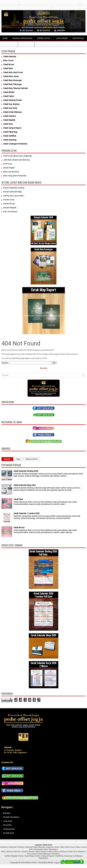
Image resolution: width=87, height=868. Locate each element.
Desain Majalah (10, 208)
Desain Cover (9, 200)
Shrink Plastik (9, 168)
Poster (37, 856)
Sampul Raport (48, 856)
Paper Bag (29, 856)
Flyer (56, 851)
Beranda (44, 368)
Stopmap (68, 856)
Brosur (32, 851)
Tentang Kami (9, 829)
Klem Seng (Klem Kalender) (15, 176)
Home (5, 38)
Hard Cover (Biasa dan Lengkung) (18, 156)
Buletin (25, 851)
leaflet (7, 856)
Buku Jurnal (81, 847)
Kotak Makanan (44, 854)
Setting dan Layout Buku (14, 196)
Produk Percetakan (11, 817)
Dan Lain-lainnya (10, 212)
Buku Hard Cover (68, 847)
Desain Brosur (9, 204)
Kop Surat (32, 854)
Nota (21, 856)
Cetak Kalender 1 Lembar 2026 (27, 513)
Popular (7, 459)
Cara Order (8, 821)
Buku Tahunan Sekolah (11, 851)
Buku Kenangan (36, 849)
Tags (18, 459)
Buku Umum (41, 851)
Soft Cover (8, 164)
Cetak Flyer (18, 499)
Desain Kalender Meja (12, 192)
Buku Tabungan (50, 849)
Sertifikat (59, 856)
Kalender (4, 847)
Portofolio (8, 825)
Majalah (15, 856)
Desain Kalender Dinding (14, 188)
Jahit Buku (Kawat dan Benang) (17, 160)
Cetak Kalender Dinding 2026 (26, 471)
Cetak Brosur (19, 527)
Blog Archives (32, 459)
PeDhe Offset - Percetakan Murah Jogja (42, 862)
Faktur (50, 851)
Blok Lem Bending (11, 172)
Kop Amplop (79, 851)
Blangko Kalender (46, 847)
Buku (57, 847)
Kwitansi (55, 854)
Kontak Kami (9, 833)
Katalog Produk (66, 851)
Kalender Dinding (16, 847)
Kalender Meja (31, 847)
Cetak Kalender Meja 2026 (25, 485)
